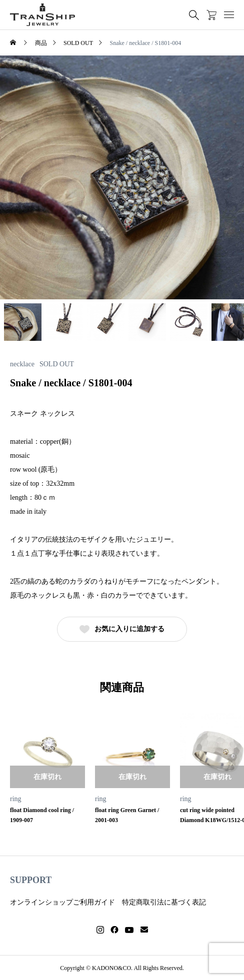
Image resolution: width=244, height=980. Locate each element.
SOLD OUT (57, 364)
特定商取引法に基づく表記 (164, 902)
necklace (22, 364)
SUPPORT (31, 880)
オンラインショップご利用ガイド (62, 902)
